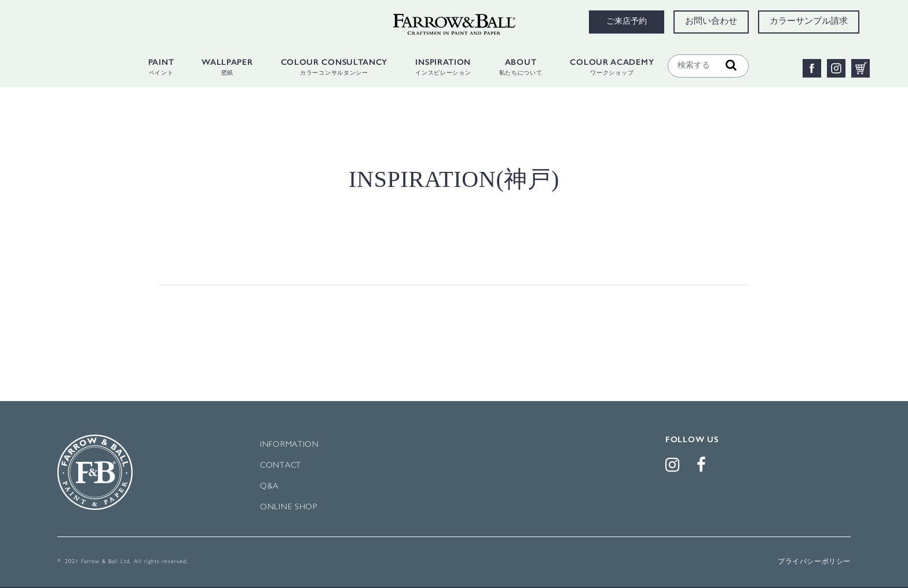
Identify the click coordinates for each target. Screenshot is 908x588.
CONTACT (281, 466)
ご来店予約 (627, 22)
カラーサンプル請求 (809, 22)
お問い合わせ (711, 22)
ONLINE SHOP (289, 507)
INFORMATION (290, 445)
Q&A (269, 486)
